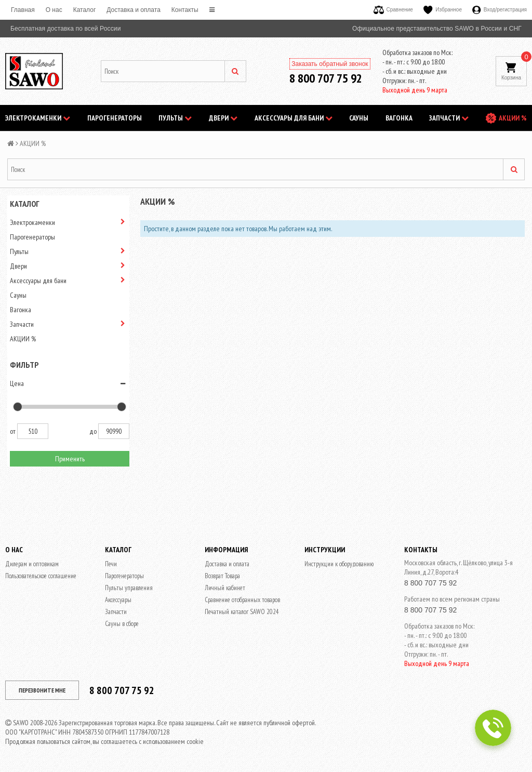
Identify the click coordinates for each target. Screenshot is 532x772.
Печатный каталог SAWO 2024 (242, 612)
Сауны (359, 118)
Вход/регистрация (500, 10)
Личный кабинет (225, 588)
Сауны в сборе (122, 624)
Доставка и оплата (134, 10)
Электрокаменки (38, 118)
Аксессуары (118, 600)
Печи (111, 564)
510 (33, 431)
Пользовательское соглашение (41, 576)
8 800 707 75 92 (326, 78)
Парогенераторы (115, 118)
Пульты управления (129, 588)
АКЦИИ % (513, 118)
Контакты (185, 10)
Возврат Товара (222, 576)
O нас (54, 10)
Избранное (443, 10)
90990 (114, 431)
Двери (223, 118)
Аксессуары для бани (294, 118)
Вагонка (399, 118)
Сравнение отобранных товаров (242, 600)
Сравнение (393, 10)
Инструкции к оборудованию (339, 564)
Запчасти (449, 118)
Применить (70, 459)
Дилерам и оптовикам (32, 564)
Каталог (85, 10)
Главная (23, 10)
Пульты (175, 118)
